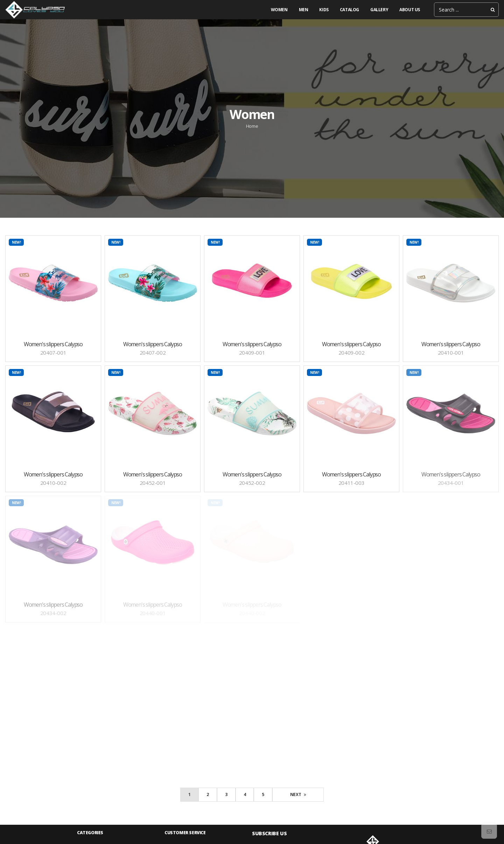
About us (410, 10)
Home (252, 126)
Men (304, 10)
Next (298, 794)
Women (279, 10)
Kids (324, 10)
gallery (379, 10)
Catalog (349, 10)
